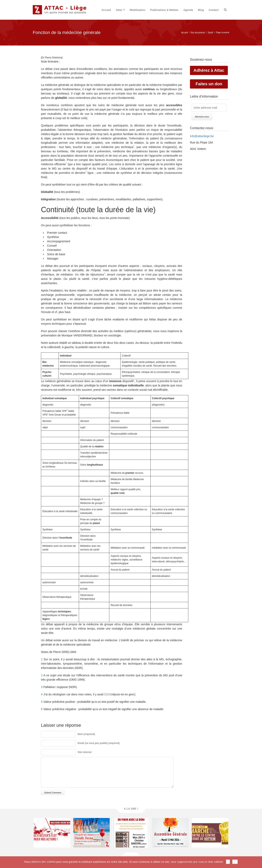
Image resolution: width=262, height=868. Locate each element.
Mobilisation (138, 10)
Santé (210, 32)
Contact (214, 10)
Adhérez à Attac (209, 70)
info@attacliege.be (202, 136)
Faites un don (209, 84)
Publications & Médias (164, 10)
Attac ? (120, 10)
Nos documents (198, 32)
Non (235, 862)
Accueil (106, 10)
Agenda (188, 10)
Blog (201, 10)
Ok (228, 862)
